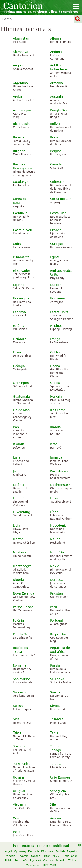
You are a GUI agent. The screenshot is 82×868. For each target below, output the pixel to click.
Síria (16, 719)
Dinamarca (21, 257)
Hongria (56, 397)
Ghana (55, 366)
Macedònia (58, 526)
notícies (28, 846)
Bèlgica (56, 151)
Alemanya (21, 52)
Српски (48, 861)
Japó (16, 471)
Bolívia (55, 124)
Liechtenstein (60, 485)
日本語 (46, 856)
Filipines (56, 326)
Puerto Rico (22, 634)
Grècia (55, 383)
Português (21, 861)
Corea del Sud (61, 199)
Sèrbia (55, 706)
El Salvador (22, 271)
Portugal (56, 620)
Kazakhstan (59, 471)
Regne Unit (58, 634)
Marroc (18, 539)
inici (16, 846)
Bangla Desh (60, 110)
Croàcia (56, 230)
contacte (44, 846)
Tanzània (20, 746)
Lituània (56, 498)
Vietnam (19, 804)
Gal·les (55, 352)
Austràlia (57, 96)
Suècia (55, 692)
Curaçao (56, 244)
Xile (53, 804)
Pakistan (57, 593)
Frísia (17, 352)
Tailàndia (57, 719)
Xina (16, 818)
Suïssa (18, 706)
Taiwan (18, 732)
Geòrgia (19, 366)
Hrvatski (23, 856)
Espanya (19, 312)
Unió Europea (60, 777)
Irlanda (55, 427)
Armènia (57, 83)
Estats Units (59, 312)
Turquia (56, 764)
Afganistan (21, 38)
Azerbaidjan (22, 110)
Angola (18, 65)
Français (10, 856)
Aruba (17, 96)
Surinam (19, 692)
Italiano (36, 856)
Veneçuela (58, 791)
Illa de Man (21, 410)
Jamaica (56, 457)
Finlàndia (20, 339)
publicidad (61, 846)
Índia (17, 832)
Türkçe (73, 861)
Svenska (61, 861)
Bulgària (19, 151)
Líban (54, 512)
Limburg (19, 498)
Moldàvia (20, 552)
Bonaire (19, 137)
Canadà (56, 164)
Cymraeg (20, 851)
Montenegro (22, 566)
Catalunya (21, 182)
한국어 (56, 856)
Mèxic (54, 566)
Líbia (17, 526)
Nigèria (18, 580)
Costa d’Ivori (23, 230)
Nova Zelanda (24, 593)
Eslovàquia (21, 298)
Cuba (17, 244)
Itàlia (17, 457)
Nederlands (70, 856)
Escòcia (56, 285)
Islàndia (19, 444)
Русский (35, 861)
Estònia (19, 326)
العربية (8, 851)
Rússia (55, 665)
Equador (19, 285)
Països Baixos (23, 607)
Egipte (55, 257)
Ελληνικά (47, 851)
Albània (56, 38)
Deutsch (34, 851)
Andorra (56, 52)
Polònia (18, 620)
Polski (9, 861)
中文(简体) (50, 865)
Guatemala (21, 397)
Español (72, 851)
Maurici (56, 539)
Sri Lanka (57, 679)
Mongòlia (57, 552)
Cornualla (20, 213)
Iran (16, 427)
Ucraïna (19, 777)
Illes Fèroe (58, 410)
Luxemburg (22, 512)
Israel (54, 444)
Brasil (54, 137)
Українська (34, 865)
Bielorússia (21, 124)
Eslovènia (57, 298)
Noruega (57, 580)
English (60, 851)
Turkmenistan (23, 764)
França (55, 339)
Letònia (19, 485)
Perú (53, 607)
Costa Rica (58, 213)
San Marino (22, 679)
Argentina (20, 83)
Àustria (55, 818)
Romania (20, 665)
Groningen (21, 383)
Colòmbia (57, 182)
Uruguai (19, 791)
